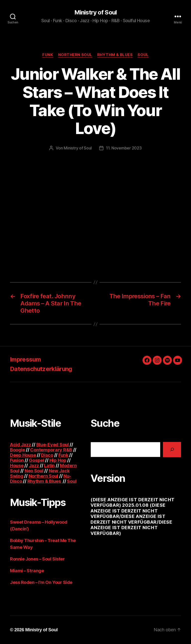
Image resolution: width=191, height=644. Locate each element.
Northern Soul (75, 55)
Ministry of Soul (95, 12)
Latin (49, 465)
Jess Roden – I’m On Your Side (41, 582)
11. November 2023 (124, 148)
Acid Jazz (21, 445)
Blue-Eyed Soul (53, 445)
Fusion (17, 460)
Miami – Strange (27, 571)
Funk (48, 55)
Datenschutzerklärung (41, 369)
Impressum (25, 359)
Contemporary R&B (51, 450)
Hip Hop (58, 460)
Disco (47, 455)
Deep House (23, 455)
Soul (143, 55)
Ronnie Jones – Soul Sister (37, 559)
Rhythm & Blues (115, 55)
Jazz (34, 465)
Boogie (17, 450)
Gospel (36, 460)
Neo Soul (34, 471)
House (17, 465)
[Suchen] (172, 450)
